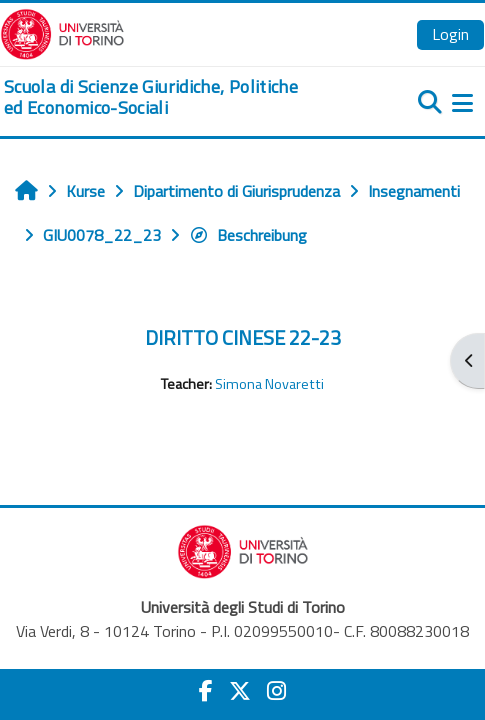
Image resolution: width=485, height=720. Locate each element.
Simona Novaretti (269, 384)
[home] (161, 97)
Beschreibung (248, 235)
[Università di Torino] (62, 32)
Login (450, 34)
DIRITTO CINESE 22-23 (243, 337)
